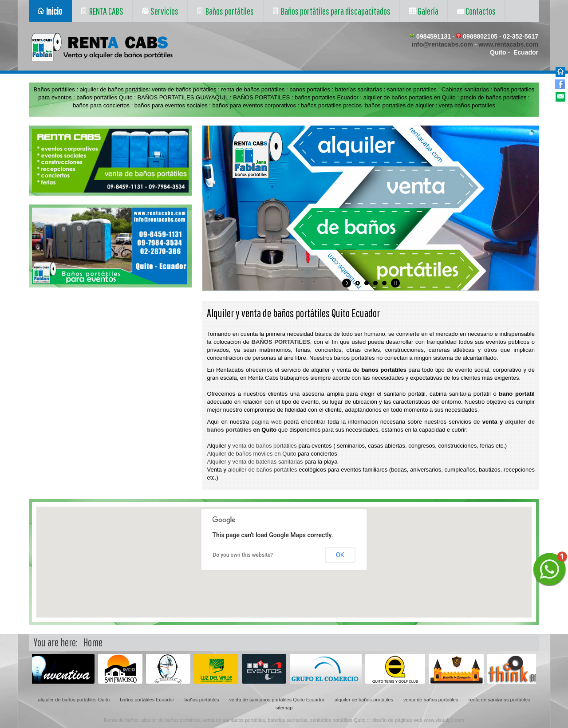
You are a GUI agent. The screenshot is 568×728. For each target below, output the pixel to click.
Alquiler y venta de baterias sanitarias (255, 462)
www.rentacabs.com (508, 44)
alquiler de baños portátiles (263, 470)
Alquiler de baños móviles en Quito (251, 454)
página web (267, 422)
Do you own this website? (243, 555)
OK (340, 555)
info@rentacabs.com (442, 44)
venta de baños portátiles (265, 446)
